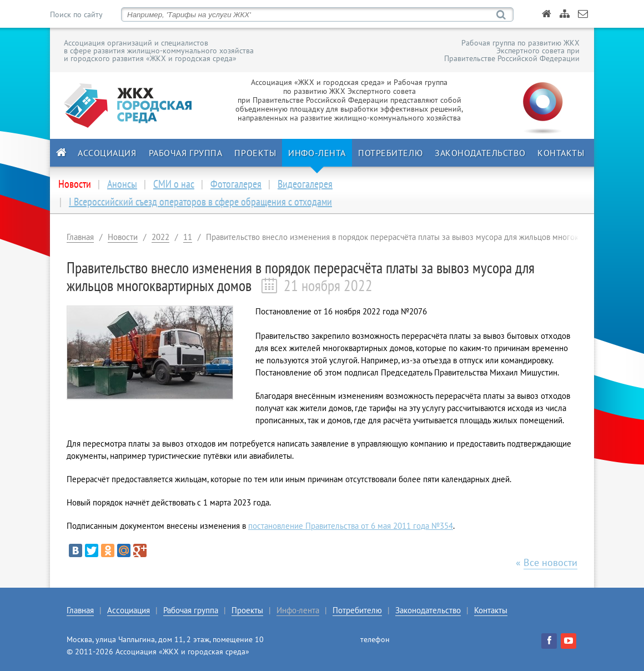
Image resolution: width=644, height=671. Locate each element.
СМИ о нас (174, 184)
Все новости (550, 562)
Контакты (561, 153)
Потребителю (390, 153)
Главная (80, 237)
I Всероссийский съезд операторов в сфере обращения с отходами (200, 202)
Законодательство (480, 153)
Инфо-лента (317, 153)
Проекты (255, 153)
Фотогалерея (236, 184)
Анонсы (122, 184)
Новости (123, 237)
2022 (160, 237)
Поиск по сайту (76, 14)
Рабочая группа (186, 153)
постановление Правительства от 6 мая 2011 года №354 (351, 526)
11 (188, 237)
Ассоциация (107, 153)
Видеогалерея (305, 184)
